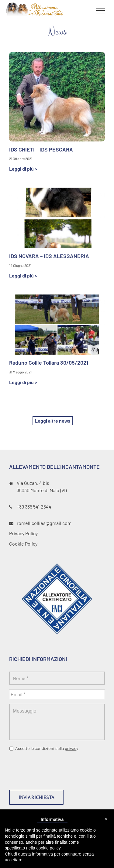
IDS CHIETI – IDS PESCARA (41, 149)
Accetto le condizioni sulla (47, 748)
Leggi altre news (53, 421)
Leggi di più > (23, 169)
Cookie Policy (23, 544)
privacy (71, 748)
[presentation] (55, 768)
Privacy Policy (23, 533)
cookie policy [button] (48, 848)
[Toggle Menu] (100, 11)
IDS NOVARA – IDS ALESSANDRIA (49, 256)
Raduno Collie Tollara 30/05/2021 (49, 363)
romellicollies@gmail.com (44, 523)
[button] (106, 819)
